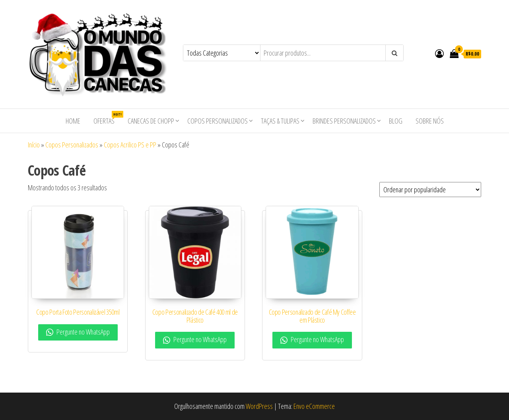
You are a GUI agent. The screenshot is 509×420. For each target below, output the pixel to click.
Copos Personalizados (218, 121)
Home (73, 121)
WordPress (259, 406)
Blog (396, 121)
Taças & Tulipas (280, 121)
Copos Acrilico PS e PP (130, 145)
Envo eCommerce (314, 406)
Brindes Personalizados (344, 121)
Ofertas (107, 118)
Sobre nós (430, 121)
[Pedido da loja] (430, 190)
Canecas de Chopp (151, 121)
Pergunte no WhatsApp (78, 332)
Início (34, 145)
